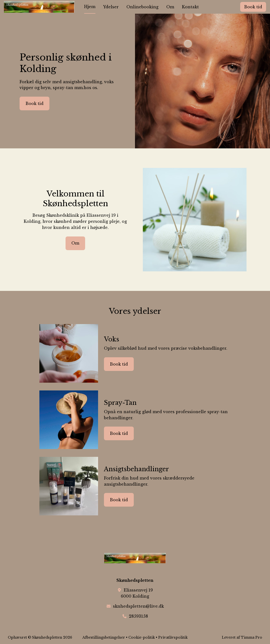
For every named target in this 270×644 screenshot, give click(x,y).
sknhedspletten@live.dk (138, 606)
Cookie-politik (142, 637)
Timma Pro (252, 637)
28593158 (138, 616)
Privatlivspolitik (173, 637)
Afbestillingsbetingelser (104, 637)
